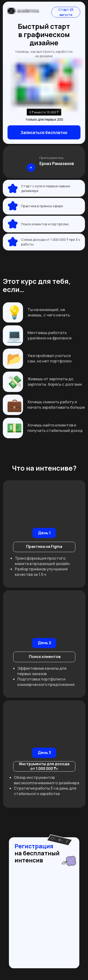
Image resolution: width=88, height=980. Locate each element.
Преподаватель (52, 158)
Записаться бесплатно (44, 132)
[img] (22, 161)
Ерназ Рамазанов (57, 163)
